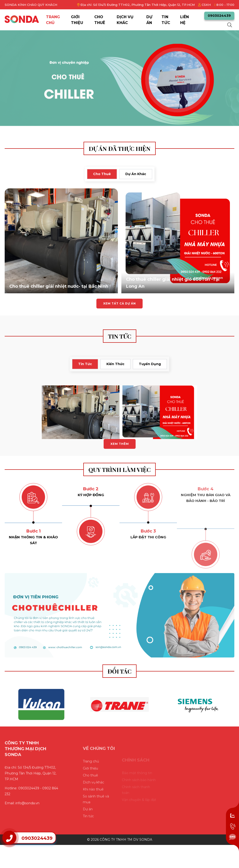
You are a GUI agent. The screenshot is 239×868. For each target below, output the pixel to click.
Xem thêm (120, 444)
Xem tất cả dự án (119, 303)
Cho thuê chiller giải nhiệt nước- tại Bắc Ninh (59, 286)
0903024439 (219, 16)
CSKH (204, 5)
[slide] (119, 78)
